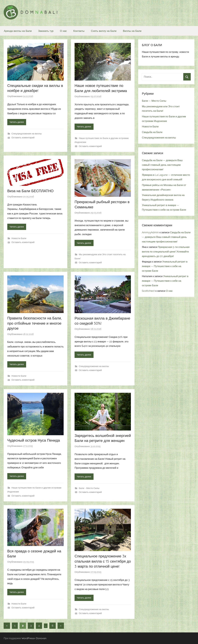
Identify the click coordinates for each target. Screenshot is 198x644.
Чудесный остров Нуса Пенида (34, 440)
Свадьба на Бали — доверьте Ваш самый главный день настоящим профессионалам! (162, 165)
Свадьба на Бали (152, 132)
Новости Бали (19, 238)
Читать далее (17, 122)
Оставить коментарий (23, 138)
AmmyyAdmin (150, 232)
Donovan (41, 638)
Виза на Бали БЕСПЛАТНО (30, 191)
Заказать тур (46, 31)
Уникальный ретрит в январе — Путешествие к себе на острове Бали (165, 266)
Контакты (79, 31)
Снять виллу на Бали (104, 31)
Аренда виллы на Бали (18, 31)
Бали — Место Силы (154, 101)
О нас (63, 31)
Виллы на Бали (132, 31)
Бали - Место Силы (89, 488)
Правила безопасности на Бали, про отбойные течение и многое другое (34, 323)
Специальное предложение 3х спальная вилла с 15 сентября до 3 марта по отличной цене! (103, 561)
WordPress (28, 638)
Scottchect (148, 291)
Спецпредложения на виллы (27, 134)
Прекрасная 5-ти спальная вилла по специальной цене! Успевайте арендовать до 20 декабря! (166, 252)
